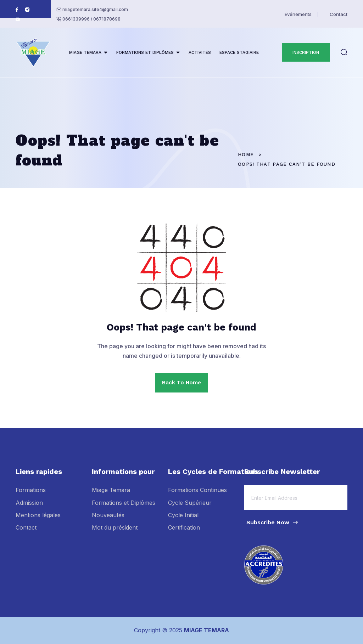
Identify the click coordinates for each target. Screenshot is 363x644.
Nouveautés (108, 519)
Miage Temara (111, 495)
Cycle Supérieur (190, 507)
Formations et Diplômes (124, 507)
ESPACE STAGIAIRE (239, 52)
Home (246, 155)
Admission (29, 507)
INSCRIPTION (306, 52)
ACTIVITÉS (200, 52)
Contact (339, 14)
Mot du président (115, 532)
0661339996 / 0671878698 (91, 19)
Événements (298, 14)
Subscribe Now (273, 527)
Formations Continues (197, 495)
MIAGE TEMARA (85, 52)
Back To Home (181, 383)
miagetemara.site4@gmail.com (95, 9)
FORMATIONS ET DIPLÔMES (145, 52)
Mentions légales (38, 519)
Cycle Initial (183, 519)
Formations (31, 495)
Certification (184, 532)
